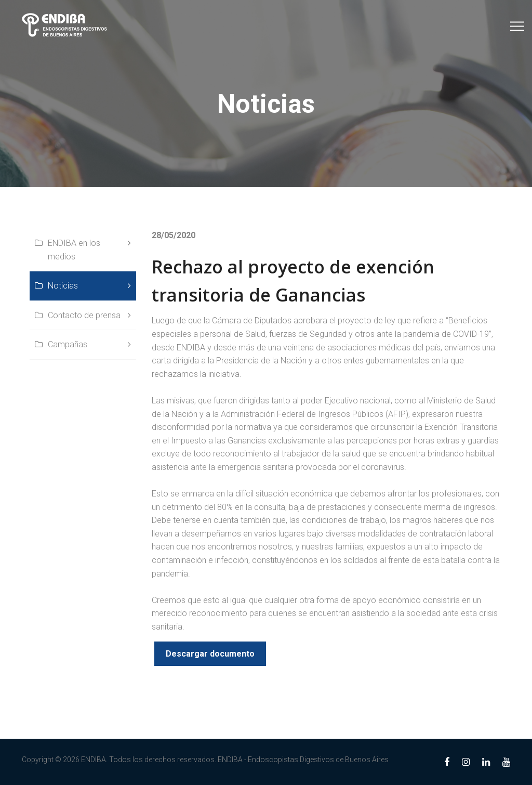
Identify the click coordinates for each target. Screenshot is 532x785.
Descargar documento (210, 654)
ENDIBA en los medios (74, 250)
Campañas (68, 344)
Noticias (63, 286)
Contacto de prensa (84, 315)
